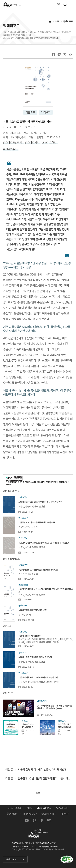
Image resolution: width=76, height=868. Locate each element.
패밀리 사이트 (11, 859)
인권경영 (29, 808)
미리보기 (46, 112)
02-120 (54, 847)
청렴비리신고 (12, 814)
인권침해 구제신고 (49, 814)
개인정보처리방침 (44, 808)
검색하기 (65, 4)
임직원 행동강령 (14, 808)
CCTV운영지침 (62, 808)
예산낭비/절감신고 (29, 814)
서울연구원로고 (12, 5)
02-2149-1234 (27, 847)
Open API (65, 814)
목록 (38, 793)
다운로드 (30, 112)
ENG (59, 4)
